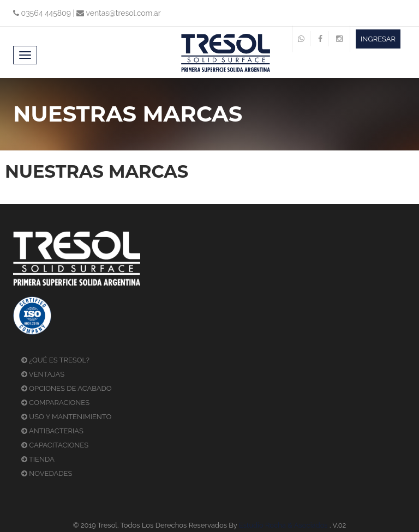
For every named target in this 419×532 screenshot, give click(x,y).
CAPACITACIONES (55, 445)
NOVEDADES (47, 473)
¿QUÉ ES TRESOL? (55, 360)
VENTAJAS (43, 374)
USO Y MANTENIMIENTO (66, 417)
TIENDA (38, 459)
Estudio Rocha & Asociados (283, 525)
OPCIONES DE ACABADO (67, 388)
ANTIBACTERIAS (52, 431)
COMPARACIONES (55, 403)
